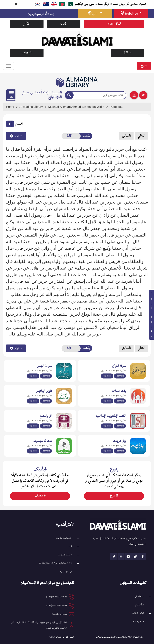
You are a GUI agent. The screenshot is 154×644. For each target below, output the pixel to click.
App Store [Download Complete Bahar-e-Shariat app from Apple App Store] (120, 451)
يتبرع (144, 66)
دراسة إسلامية (66, 572)
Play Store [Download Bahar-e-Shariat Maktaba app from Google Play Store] (107, 451)
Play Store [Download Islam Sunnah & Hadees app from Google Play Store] (33, 401)
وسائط (127, 53)
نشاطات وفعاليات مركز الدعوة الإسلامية (56, 564)
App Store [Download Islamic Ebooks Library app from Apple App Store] (120, 426)
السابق (126, 136)
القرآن (27, 24)
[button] (10, 124)
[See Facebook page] (143, 557)
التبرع (114, 496)
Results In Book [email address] (59, 614)
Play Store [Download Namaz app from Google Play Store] (107, 401)
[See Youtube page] (128, 557)
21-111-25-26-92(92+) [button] (57, 606)
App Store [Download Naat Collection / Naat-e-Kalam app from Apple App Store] (46, 451)
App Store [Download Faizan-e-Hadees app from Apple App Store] (46, 401)
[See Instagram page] (121, 557)
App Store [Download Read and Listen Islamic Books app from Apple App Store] (46, 426)
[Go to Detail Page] (78, 107)
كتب (64, 24)
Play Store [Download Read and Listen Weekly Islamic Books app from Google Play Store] (33, 426)
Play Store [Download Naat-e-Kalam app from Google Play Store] (33, 451)
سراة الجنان (139, 597)
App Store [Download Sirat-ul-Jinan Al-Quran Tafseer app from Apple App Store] (46, 376)
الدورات (27, 53)
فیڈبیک (40, 496)
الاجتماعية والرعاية (64, 538)
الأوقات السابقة (138, 614)
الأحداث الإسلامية (65, 555)
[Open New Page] (71, 136)
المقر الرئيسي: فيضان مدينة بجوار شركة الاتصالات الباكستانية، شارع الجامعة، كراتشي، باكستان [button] (39, 626)
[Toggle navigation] (9, 66)
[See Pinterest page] (114, 557)
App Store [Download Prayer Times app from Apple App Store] (120, 401)
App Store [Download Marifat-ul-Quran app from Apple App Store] (120, 376)
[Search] (69, 95)
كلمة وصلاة (139, 622)
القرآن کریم (140, 605)
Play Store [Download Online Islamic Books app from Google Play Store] (107, 426)
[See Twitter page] (135, 557)
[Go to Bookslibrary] (77, 82)
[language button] (95, 13)
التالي (141, 136)
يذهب (86, 136)
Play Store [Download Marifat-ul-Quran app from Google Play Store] (107, 376)
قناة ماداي (114, 24)
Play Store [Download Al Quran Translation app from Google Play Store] (33, 376)
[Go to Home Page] (77, 38)
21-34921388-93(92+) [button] (57, 597)
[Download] (134, 95)
